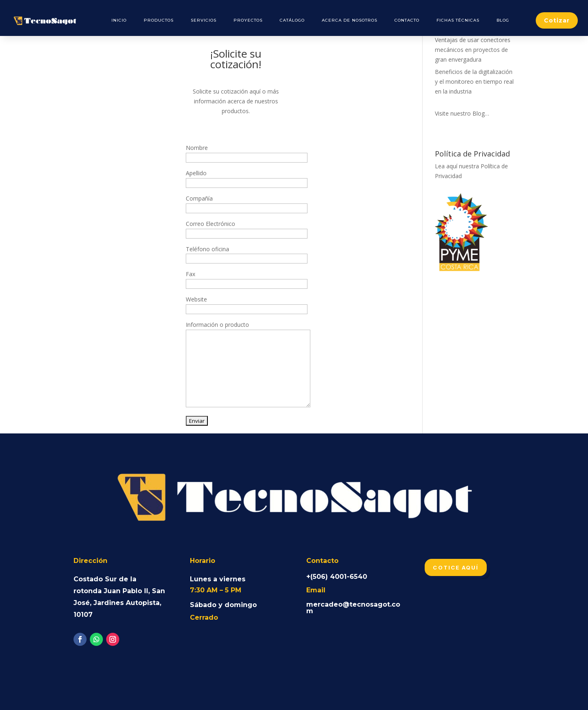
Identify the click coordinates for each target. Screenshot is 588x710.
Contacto (407, 20)
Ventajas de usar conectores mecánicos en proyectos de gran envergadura (473, 50)
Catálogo (292, 20)
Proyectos (248, 20)
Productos (159, 20)
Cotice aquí (456, 567)
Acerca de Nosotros (350, 20)
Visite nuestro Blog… (462, 113)
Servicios (204, 20)
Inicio (119, 20)
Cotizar (557, 20)
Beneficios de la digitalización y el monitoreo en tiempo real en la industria (474, 81)
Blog (503, 20)
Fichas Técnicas (458, 20)
